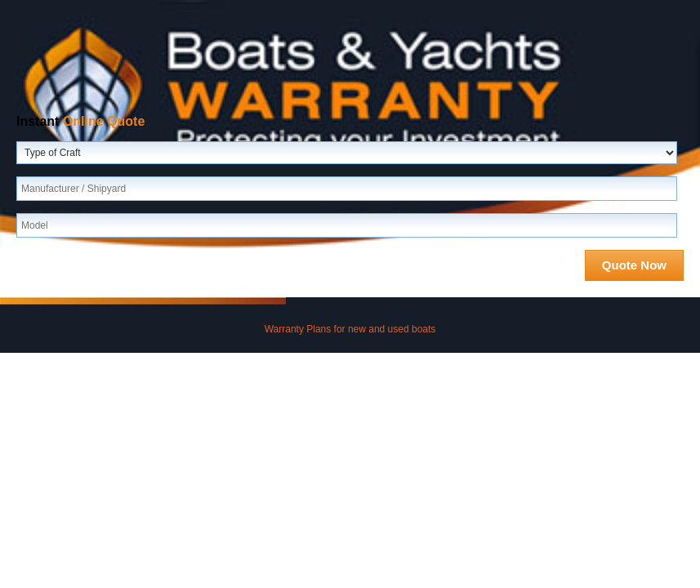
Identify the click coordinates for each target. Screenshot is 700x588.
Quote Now (634, 265)
